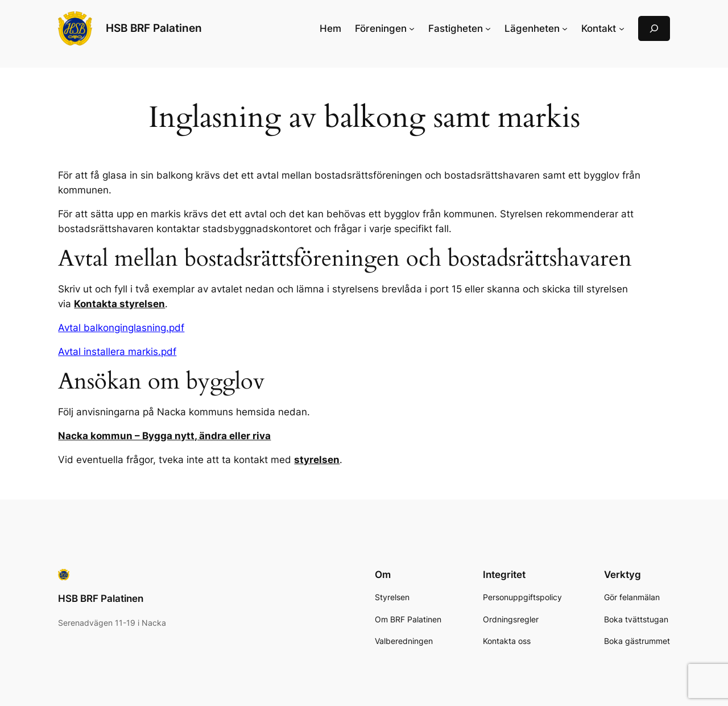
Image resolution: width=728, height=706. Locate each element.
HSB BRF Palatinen (154, 28)
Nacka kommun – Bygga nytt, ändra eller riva (164, 436)
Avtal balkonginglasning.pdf (121, 328)
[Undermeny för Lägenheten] (565, 28)
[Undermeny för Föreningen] (412, 28)
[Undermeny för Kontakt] (622, 28)
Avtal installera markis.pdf (117, 352)
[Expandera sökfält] (654, 28)
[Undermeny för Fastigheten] (488, 28)
